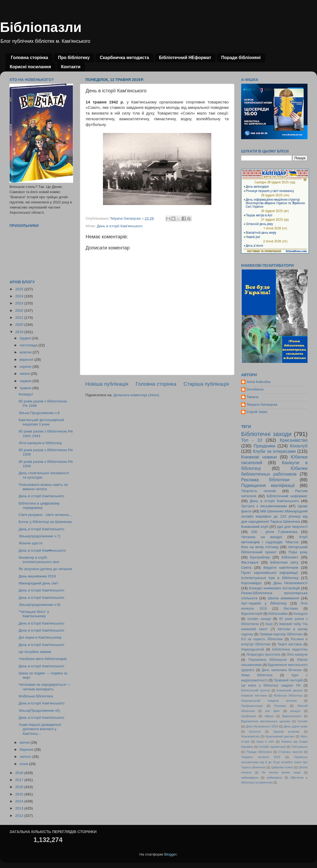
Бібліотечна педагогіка (290, 649)
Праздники (264, 446)
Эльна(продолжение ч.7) (40, 536)
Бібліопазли (41, 27)
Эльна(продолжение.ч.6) (40, 605)
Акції (269, 624)
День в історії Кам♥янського (42, 550)
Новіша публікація (107, 384)
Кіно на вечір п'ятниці (260, 547)
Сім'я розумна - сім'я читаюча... (45, 515)
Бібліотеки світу (284, 562)
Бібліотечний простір (255, 690)
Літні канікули (297, 655)
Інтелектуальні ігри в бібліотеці (270, 578)
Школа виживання (283, 598)
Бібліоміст (290, 557)
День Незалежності (290, 583)
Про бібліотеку (74, 58)
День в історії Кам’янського (42, 703)
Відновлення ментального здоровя (266, 721)
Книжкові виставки (254, 695)
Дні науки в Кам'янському (40, 637)
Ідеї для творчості (292, 527)
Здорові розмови (286, 732)
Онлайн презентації (272, 747)
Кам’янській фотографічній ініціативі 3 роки (41, 422)
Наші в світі (265, 742)
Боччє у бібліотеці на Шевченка (45, 522)
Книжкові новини (259, 457)
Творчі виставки (290, 644)
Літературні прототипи (263, 655)
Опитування (299, 747)
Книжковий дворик (289, 690)
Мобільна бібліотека (36, 696)
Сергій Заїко (257, 412)
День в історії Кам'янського (120, 226)
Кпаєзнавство (250, 736)
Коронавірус (251, 583)
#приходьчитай (253, 649)
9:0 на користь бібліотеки (262, 639)
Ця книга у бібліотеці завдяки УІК (271, 685)
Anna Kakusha (258, 382)
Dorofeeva (255, 389)
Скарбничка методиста (124, 58)
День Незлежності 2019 (262, 726)
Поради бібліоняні (241, 58)
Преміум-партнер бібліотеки (281, 634)
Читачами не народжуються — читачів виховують (45, 687)
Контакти (71, 67)
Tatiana (253, 397)
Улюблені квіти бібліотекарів (43, 659)
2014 (20, 801)
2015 (20, 794)
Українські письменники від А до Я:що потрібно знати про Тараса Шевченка (274, 762)
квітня (25, 742)
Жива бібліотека (257, 675)
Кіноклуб (299, 446)
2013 (20, 808)
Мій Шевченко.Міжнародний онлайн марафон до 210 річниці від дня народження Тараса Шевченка (274, 516)
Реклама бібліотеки (265, 480)
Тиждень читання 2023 (261, 757)
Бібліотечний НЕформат (185, 58)
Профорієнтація (252, 706)
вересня (27, 360)
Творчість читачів (258, 491)
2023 (20, 303)
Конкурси (301, 614)
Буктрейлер (260, 557)
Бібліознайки (278, 614)
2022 (20, 311)
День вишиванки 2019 (37, 576)
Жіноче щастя (30, 543)
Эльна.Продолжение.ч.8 (39, 413)
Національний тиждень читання (269, 701)
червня (26, 381)
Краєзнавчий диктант (280, 736)
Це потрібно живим (35, 652)
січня (24, 764)
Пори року (298, 552)
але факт (272, 711)
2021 (20, 318)
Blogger (170, 854)
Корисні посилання (30, 67)
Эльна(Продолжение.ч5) (39, 711)
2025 (20, 289)
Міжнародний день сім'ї (38, 583)
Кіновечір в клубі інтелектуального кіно (39, 560)
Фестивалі (250, 562)
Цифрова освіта (282, 767)
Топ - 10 (252, 440)
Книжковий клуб (255, 527)
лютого (26, 757)
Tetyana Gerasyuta (262, 404)
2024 (20, 296)
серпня (26, 367)
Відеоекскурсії (292, 716)
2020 (20, 325)
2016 (20, 787)
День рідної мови (296, 726)
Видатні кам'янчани (281, 568)
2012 (20, 816)
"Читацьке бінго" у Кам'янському (34, 614)
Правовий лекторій (288, 680)
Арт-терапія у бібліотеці (264, 603)
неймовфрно (250, 778)
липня (25, 374)
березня (27, 750)
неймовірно (274, 778)
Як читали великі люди (281, 772)
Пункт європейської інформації (269, 573)
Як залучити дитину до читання (45, 569)
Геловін (303, 721)
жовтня (26, 352)
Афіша (269, 716)
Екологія (255, 732)
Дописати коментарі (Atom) (136, 395)
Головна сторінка (29, 58)
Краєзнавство (294, 440)
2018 (20, 773)
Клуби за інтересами (274, 451)
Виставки (291, 609)
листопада (29, 345)
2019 (20, 332)
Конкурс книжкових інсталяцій (274, 588)
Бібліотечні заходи (266, 434)
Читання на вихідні (261, 537)
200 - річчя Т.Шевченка (274, 532)
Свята (246, 568)
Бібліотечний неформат (287, 496)
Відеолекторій (252, 614)
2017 (20, 780)
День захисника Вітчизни (282, 670)
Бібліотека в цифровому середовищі (39, 505)
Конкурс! (26, 394)
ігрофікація (249, 716)
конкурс (295, 711)
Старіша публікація (206, 384)
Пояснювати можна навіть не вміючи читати (43, 487)
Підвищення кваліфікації (268, 485)
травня (26, 388)
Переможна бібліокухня (268, 660)
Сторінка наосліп (290, 752)
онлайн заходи (259, 619)
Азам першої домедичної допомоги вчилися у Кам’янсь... (40, 729)
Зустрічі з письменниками (264, 506)
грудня (26, 338)
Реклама (280, 706)
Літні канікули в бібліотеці (40, 443)
